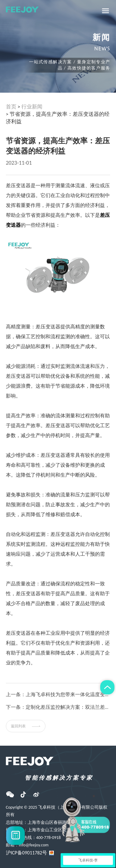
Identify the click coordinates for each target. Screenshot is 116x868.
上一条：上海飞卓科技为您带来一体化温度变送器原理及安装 (58, 698)
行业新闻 (32, 107)
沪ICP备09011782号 (27, 853)
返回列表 (26, 730)
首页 (11, 107)
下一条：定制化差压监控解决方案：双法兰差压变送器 (58, 711)
